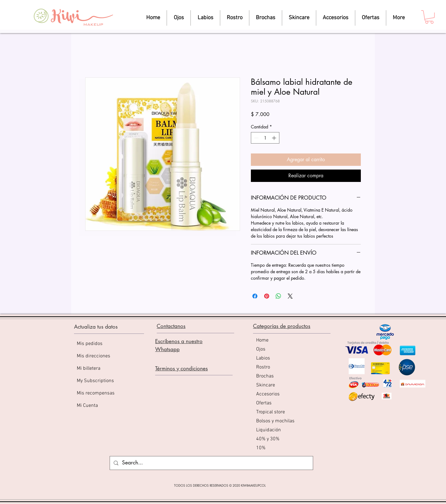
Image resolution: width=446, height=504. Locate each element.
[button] (429, 17)
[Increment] (275, 138)
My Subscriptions (95, 381)
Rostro (263, 367)
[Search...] (211, 463)
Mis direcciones (94, 356)
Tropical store (271, 412)
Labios (263, 358)
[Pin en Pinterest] (267, 296)
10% (261, 448)
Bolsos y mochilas (275, 421)
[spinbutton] (265, 138)
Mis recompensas (96, 393)
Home (262, 340)
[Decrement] (256, 138)
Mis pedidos (90, 344)
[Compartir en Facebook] (255, 296)
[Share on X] (290, 296)
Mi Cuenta (87, 406)
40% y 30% (268, 439)
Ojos (261, 349)
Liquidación (269, 430)
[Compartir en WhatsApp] (278, 296)
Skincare (266, 385)
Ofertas (264, 403)
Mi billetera (89, 368)
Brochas (265, 376)
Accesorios (268, 394)
